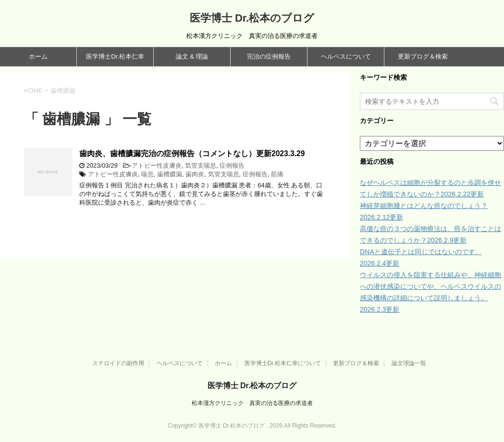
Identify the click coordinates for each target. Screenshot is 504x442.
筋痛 (277, 174)
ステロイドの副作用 (118, 363)
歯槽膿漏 (170, 174)
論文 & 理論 (192, 56)
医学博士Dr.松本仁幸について (283, 363)
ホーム (38, 56)
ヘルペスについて (346, 56)
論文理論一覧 (409, 363)
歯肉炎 (195, 174)
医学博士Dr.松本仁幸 (115, 56)
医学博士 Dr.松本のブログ (252, 18)
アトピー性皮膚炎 (157, 166)
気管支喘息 (201, 166)
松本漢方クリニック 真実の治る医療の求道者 (252, 403)
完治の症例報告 (269, 56)
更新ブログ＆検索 (423, 56)
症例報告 (232, 166)
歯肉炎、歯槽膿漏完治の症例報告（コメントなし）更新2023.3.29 (192, 153)
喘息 (148, 174)
